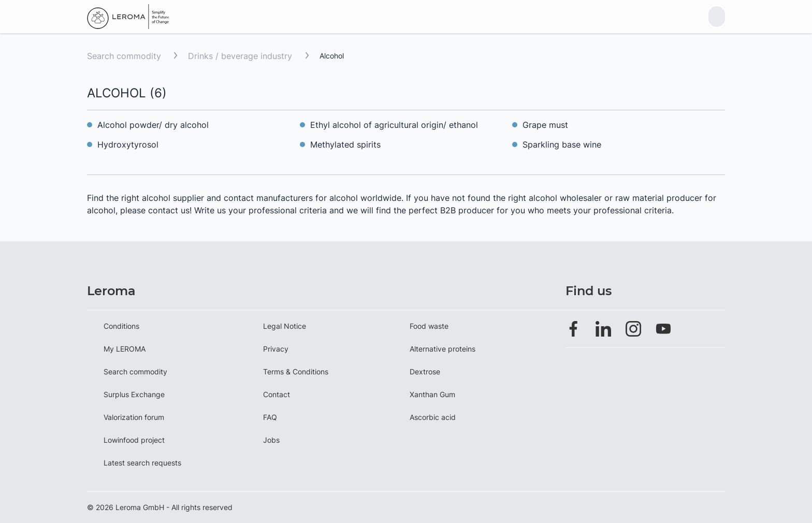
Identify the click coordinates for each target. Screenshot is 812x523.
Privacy (276, 349)
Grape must (545, 125)
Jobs (271, 440)
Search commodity (124, 56)
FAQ (270, 417)
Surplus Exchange (134, 394)
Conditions (121, 326)
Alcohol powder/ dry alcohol (154, 125)
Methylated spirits (345, 144)
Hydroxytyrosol (128, 144)
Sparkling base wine (562, 144)
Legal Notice (285, 326)
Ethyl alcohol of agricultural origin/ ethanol (394, 125)
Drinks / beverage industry (241, 56)
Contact (277, 394)
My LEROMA (125, 349)
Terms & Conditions (296, 372)
